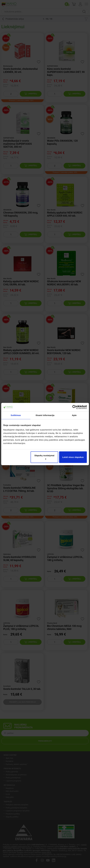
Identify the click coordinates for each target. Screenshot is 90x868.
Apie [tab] (74, 415)
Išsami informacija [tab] (45, 415)
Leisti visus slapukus (73, 457)
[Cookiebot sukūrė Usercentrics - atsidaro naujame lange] (74, 407)
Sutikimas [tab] (16, 415)
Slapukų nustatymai (44, 457)
